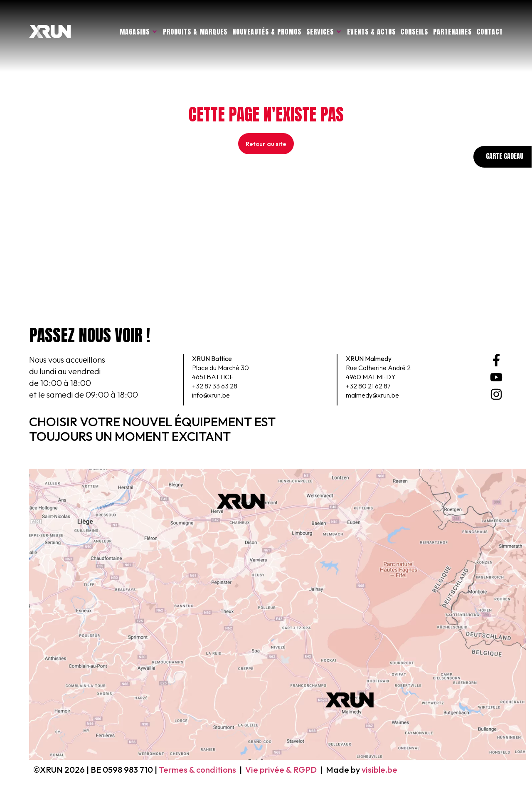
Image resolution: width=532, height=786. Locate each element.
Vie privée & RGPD (281, 770)
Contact (490, 32)
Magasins (139, 32)
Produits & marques (195, 32)
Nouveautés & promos (267, 32)
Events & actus (371, 32)
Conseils (414, 32)
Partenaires (452, 32)
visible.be (379, 770)
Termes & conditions (197, 770)
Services (324, 32)
